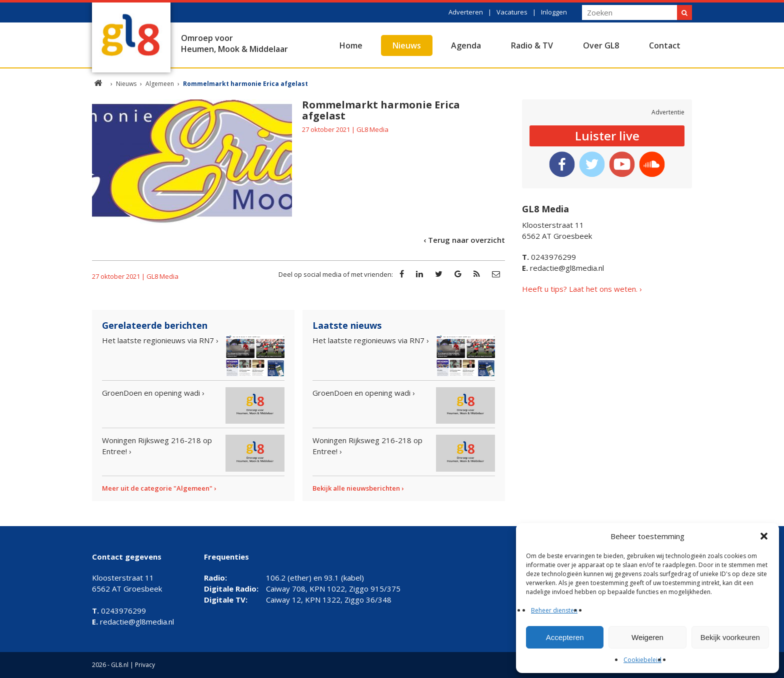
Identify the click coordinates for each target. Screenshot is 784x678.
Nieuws (407, 45)
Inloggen (554, 12)
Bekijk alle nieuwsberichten (356, 488)
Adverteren (466, 12)
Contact (665, 45)
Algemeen (160, 84)
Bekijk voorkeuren (730, 637)
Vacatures (512, 12)
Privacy (145, 665)
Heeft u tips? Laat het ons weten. (580, 289)
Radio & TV (532, 45)
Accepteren (565, 637)
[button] (764, 536)
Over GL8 (601, 45)
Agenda (466, 45)
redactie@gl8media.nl (563, 268)
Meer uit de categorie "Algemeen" (157, 488)
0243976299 (549, 257)
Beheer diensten (554, 610)
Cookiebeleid (642, 660)
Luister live (607, 136)
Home (351, 45)
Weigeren (647, 637)
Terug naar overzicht (466, 240)
